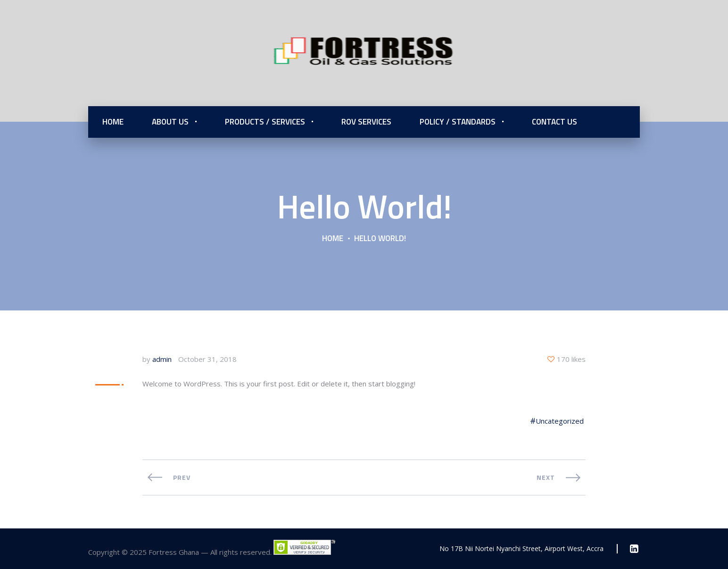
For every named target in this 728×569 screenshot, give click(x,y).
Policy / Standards (458, 122)
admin (162, 359)
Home (113, 122)
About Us (170, 122)
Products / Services (265, 122)
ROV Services (366, 122)
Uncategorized (560, 421)
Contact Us (554, 122)
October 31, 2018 (207, 359)
